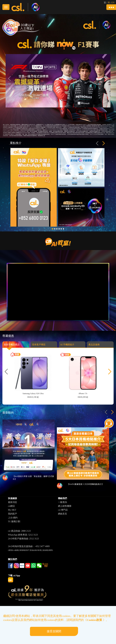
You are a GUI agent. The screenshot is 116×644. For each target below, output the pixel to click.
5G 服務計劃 (14, 521)
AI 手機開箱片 (67, 346)
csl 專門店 (63, 510)
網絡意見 (62, 514)
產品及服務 (94, 346)
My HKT (12, 510)
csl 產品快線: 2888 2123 (19, 531)
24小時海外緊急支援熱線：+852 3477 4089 (29, 546)
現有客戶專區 (39, 346)
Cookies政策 (95, 620)
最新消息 (12, 502)
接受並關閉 (54, 631)
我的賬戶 (12, 514)
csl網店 (12, 506)
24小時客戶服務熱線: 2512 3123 (23, 539)
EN (113, 3)
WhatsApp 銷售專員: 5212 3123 (23, 535)
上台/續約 (13, 518)
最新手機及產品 (12, 346)
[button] (111, 7)
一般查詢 (62, 502)
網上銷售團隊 (65, 506)
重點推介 (16, 143)
